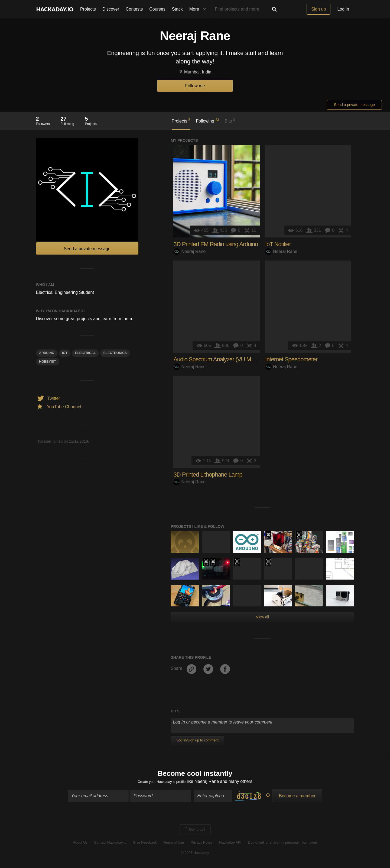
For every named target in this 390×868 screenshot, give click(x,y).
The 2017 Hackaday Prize (237, 562)
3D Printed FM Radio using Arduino (216, 244)
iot (65, 353)
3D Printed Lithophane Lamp (208, 475)
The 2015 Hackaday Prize (206, 562)
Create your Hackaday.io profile (162, 783)
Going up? (195, 831)
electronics (115, 353)
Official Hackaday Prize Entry (268, 535)
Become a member (297, 798)
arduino (47, 353)
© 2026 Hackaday (195, 855)
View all (262, 617)
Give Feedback (145, 844)
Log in (343, 9)
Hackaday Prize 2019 (299, 535)
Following (207, 121)
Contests (134, 9)
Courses (157, 9)
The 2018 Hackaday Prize (268, 562)
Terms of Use (174, 844)
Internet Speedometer (291, 359)
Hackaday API (230, 844)
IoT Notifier (278, 244)
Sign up (318, 9)
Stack (177, 9)
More (199, 9)
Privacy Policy (202, 844)
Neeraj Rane (189, 251)
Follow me (195, 86)
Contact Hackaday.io (110, 844)
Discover (111, 9)
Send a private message (354, 105)
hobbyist (48, 362)
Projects (88, 9)
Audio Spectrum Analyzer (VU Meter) (218, 359)
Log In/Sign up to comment (197, 740)
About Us (80, 844)
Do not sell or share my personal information (282, 844)
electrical (85, 353)
